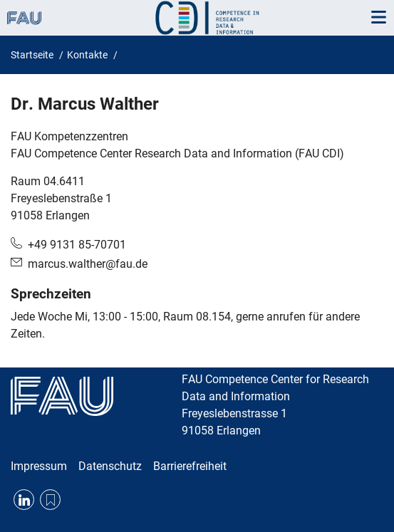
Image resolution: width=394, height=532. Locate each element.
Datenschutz (110, 466)
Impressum (39, 466)
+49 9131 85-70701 (77, 245)
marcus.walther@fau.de (88, 264)
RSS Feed (50, 500)
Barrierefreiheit (190, 466)
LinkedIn (24, 500)
